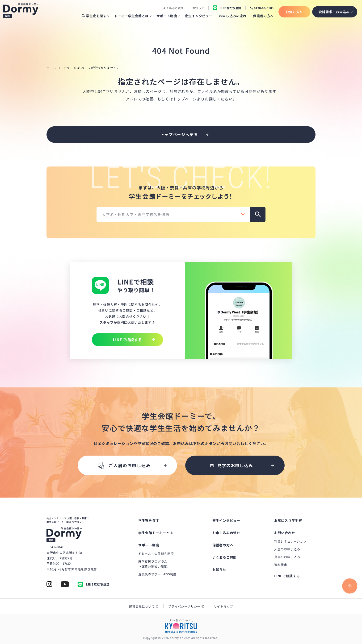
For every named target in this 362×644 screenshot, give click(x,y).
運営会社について (142, 606)
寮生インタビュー (198, 16)
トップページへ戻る (179, 134)
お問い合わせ (285, 533)
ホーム (51, 68)
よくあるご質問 (173, 8)
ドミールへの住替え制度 (156, 554)
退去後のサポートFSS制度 (157, 574)
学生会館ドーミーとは (156, 533)
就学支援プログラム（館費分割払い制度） (154, 564)
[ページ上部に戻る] (350, 586)
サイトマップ (223, 606)
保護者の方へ (263, 16)
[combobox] (173, 214)
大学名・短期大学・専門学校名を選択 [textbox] (136, 214)
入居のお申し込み (287, 549)
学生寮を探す (94, 16)
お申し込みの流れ (233, 16)
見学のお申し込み (287, 557)
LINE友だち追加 (94, 584)
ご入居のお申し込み (124, 465)
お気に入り (294, 12)
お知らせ (198, 8)
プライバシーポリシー (184, 606)
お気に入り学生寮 (288, 520)
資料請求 (281, 565)
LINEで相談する (287, 576)
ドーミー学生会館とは (131, 16)
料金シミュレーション (290, 541)
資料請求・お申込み (334, 12)
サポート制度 (167, 16)
